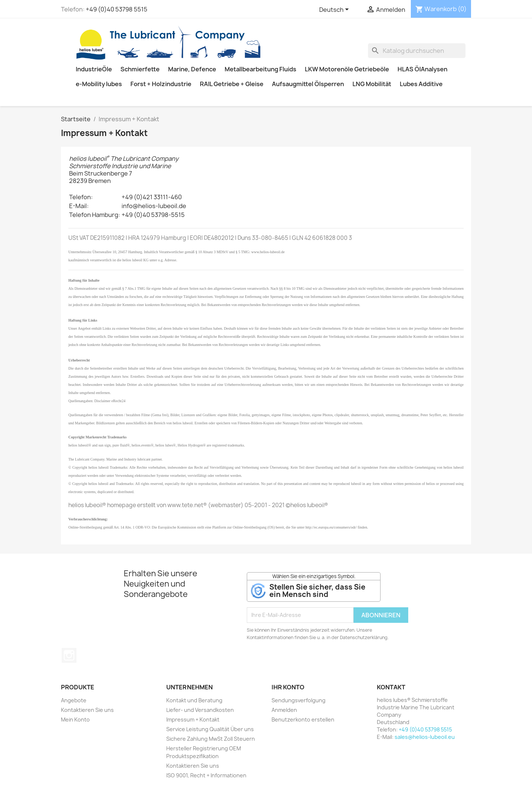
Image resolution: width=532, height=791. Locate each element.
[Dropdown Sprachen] (335, 10)
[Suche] (417, 51)
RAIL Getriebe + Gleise (232, 84)
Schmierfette (140, 69)
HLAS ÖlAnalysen (422, 69)
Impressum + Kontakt (193, 719)
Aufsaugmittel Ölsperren (308, 84)
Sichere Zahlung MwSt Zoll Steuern (211, 739)
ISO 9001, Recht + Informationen (206, 775)
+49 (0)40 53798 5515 (117, 9)
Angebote (74, 700)
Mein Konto (75, 719)
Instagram (69, 655)
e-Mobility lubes (99, 84)
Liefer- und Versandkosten (200, 710)
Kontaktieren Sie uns (87, 710)
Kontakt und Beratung (194, 700)
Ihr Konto (288, 687)
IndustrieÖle (94, 69)
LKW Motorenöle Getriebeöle (347, 69)
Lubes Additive (421, 84)
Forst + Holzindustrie (161, 84)
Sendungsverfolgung (299, 700)
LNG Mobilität (372, 84)
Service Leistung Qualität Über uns (210, 729)
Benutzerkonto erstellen (303, 719)
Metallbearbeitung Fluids (260, 69)
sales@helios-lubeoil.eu (425, 737)
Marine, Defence (192, 69)
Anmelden (284, 710)
